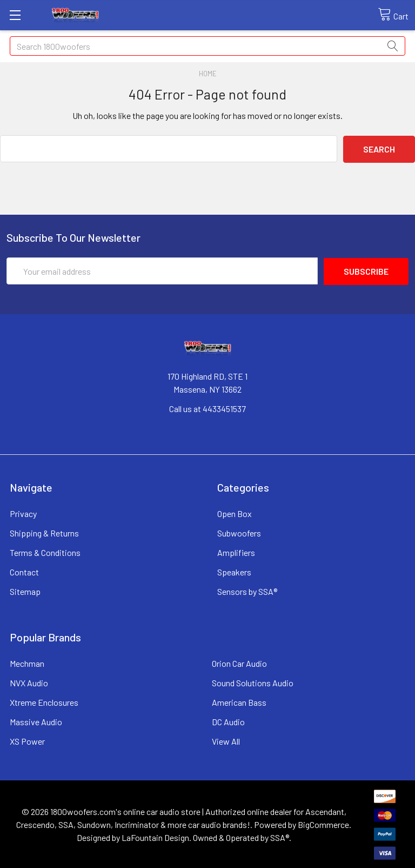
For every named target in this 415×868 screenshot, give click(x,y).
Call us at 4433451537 (207, 408)
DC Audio (228, 721)
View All (226, 740)
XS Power (27, 740)
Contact (24, 571)
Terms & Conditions (45, 551)
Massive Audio (36, 721)
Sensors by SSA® (247, 590)
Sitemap (25, 590)
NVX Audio (29, 682)
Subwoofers (239, 532)
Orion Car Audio (239, 662)
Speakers (234, 571)
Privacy (23, 512)
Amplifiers (236, 551)
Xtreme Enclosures (44, 701)
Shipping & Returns (44, 532)
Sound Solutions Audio (253, 682)
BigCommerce (323, 823)
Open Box (235, 512)
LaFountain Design (155, 836)
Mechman (27, 662)
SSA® (280, 836)
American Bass (239, 701)
